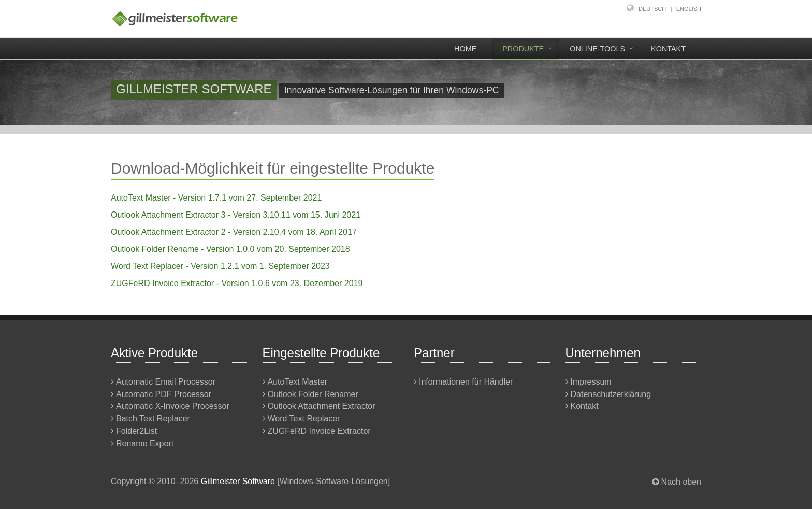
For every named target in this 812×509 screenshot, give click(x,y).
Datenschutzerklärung (611, 394)
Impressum (591, 382)
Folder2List (136, 431)
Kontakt (668, 49)
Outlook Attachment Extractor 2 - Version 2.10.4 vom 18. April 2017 (234, 232)
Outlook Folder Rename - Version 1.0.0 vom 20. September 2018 (230, 249)
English (689, 9)
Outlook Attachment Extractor (322, 406)
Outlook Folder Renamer (313, 394)
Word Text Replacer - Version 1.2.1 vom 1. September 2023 (220, 266)
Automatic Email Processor (166, 382)
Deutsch (652, 9)
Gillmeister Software (238, 481)
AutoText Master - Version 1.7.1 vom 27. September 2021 (216, 198)
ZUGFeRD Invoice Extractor (319, 431)
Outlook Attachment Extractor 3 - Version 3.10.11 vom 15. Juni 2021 (236, 215)
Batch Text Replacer (153, 419)
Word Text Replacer (304, 419)
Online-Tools (597, 49)
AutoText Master (298, 382)
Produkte (523, 49)
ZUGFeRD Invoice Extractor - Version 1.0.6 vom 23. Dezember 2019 (237, 283)
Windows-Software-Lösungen (334, 481)
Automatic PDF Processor (164, 394)
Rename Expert (145, 443)
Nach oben (681, 482)
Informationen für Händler (466, 382)
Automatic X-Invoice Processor (173, 406)
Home (465, 49)
